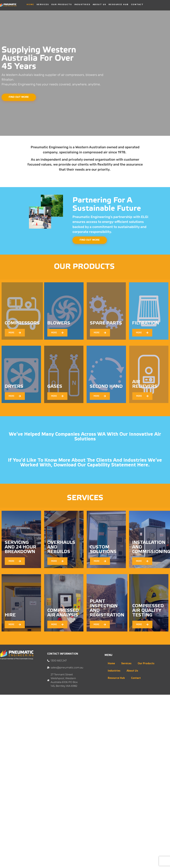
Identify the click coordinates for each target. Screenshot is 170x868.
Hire (10, 616)
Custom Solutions (103, 550)
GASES (55, 387)
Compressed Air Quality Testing (148, 611)
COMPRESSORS (22, 324)
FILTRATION (146, 324)
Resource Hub (119, 5)
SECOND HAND (106, 387)
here (143, 465)
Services (43, 5)
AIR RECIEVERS (145, 385)
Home (30, 5)
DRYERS (14, 387)
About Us (99, 5)
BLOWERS (59, 324)
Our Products (62, 5)
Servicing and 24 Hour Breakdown (20, 548)
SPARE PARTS (106, 324)
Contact (137, 5)
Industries (82, 5)
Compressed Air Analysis (63, 613)
